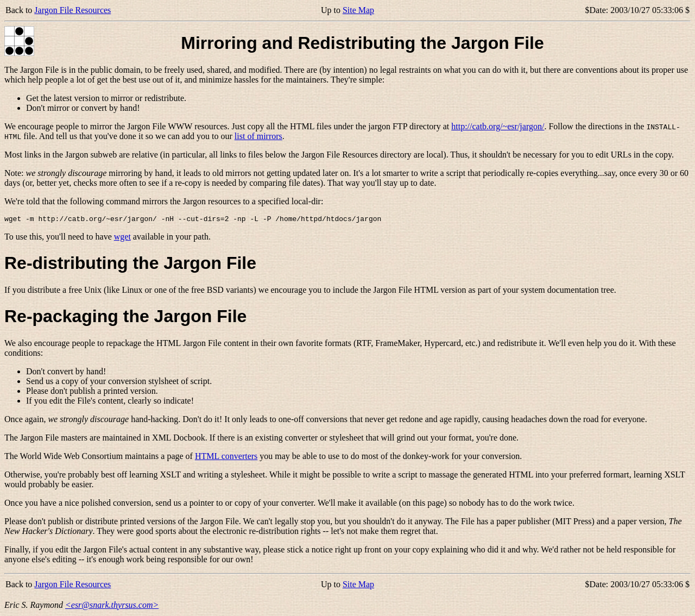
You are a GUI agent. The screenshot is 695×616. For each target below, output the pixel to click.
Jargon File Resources (72, 10)
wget (122, 238)
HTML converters (226, 458)
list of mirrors (258, 136)
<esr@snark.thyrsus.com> (112, 606)
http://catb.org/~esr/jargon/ (498, 126)
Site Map (358, 10)
